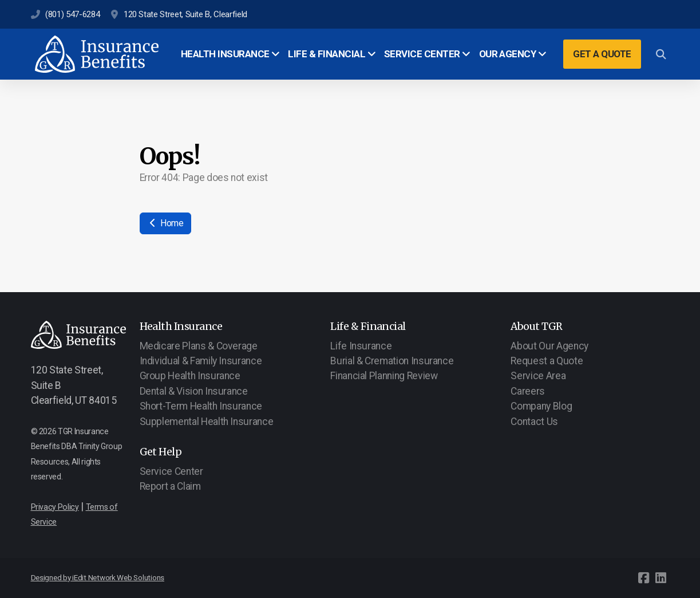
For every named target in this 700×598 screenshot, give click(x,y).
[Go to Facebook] (644, 578)
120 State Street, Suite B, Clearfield (185, 14)
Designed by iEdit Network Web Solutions (98, 578)
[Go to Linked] (661, 578)
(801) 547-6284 (72, 14)
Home (165, 223)
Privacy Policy (55, 507)
